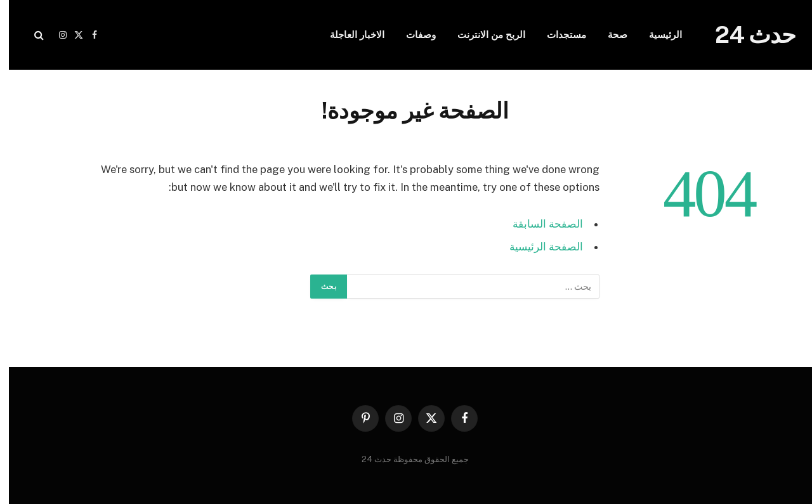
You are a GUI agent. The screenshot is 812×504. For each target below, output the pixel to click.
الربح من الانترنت (482, 35)
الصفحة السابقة (539, 224)
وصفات (412, 35)
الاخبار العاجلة (348, 35)
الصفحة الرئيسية (537, 247)
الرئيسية (657, 35)
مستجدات (558, 35)
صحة (609, 35)
